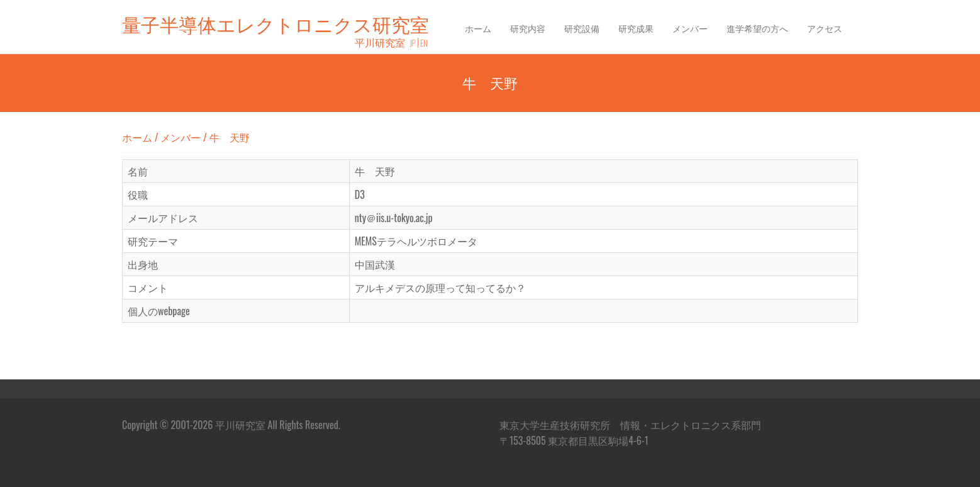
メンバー (690, 28)
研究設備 (582, 28)
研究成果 (636, 28)
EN (424, 43)
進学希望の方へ (757, 28)
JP (413, 43)
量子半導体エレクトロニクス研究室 (276, 24)
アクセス (825, 28)
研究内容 (528, 28)
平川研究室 (380, 42)
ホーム (478, 28)
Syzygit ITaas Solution (206, 457)
